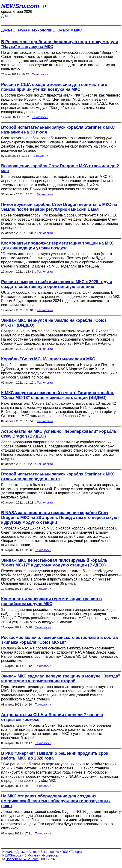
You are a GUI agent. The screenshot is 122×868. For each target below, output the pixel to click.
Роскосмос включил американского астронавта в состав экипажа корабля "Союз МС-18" (60, 640)
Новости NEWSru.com (22, 859)
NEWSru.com (20, 6)
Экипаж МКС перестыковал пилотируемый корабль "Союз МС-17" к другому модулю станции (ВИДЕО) (54, 563)
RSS (65, 852)
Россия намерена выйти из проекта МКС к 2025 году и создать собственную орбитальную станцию (57, 284)
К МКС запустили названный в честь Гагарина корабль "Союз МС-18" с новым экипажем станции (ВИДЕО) (58, 395)
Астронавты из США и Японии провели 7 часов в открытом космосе (52, 717)
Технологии (40, 74)
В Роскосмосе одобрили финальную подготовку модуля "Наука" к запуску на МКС (60, 44)
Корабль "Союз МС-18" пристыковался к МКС (48, 359)
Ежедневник (50, 852)
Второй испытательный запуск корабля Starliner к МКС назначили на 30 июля (58, 130)
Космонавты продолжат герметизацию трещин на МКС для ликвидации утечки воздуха (58, 246)
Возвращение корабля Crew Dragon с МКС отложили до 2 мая (60, 168)
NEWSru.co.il (12, 855)
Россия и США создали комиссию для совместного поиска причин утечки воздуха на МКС (54, 87)
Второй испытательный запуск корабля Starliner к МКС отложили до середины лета (58, 477)
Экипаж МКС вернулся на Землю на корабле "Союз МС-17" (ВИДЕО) (54, 323)
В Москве (31, 855)
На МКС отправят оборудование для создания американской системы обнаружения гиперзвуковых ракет (56, 801)
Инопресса (50, 855)
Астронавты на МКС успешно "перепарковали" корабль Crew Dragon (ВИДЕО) (59, 434)
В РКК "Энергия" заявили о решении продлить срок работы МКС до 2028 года (55, 756)
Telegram (78, 852)
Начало (8, 852)
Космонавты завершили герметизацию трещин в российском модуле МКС (51, 601)
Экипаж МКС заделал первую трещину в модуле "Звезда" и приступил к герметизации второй (61, 679)
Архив (33, 852)
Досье (21, 852)
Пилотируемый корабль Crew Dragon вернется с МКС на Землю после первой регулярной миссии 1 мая (59, 207)
